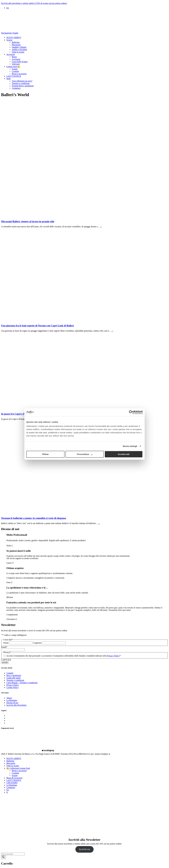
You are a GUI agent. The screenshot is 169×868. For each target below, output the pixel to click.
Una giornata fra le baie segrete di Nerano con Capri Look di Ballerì (37, 326)
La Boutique (12, 700)
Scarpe (9, 40)
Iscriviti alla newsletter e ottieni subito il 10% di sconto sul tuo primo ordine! (34, 3)
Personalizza (85, 454)
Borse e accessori (19, 74)
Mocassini (16, 45)
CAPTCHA (6, 660)
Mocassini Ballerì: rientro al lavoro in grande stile (28, 221)
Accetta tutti (124, 454)
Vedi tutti (16, 64)
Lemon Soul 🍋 (13, 67)
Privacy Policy (113, 656)
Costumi (15, 71)
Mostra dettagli (130, 446)
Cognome (37, 643)
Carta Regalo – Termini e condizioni (22, 683)
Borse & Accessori (14, 778)
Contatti (10, 673)
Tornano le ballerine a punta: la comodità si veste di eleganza (34, 518)
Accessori (11, 54)
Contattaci (16, 88)
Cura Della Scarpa (20, 62)
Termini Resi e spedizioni (23, 86)
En (8, 8)
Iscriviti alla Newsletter (16, 705)
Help (8, 79)
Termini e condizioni (21, 83)
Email (4, 647)
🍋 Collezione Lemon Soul (18, 768)
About (9, 698)
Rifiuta (45, 454)
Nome (6, 643)
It (7, 792)
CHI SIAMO (12, 783)
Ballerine (16, 42)
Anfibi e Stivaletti (19, 50)
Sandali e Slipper (19, 47)
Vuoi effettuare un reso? (22, 81)
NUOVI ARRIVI (14, 37)
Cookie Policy (13, 687)
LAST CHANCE (14, 76)
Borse (14, 57)
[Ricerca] (3, 857)
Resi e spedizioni (14, 675)
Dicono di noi (12, 703)
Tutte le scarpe (18, 52)
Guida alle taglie (14, 678)
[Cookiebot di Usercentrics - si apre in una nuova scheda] (131, 412)
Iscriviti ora (84, 849)
